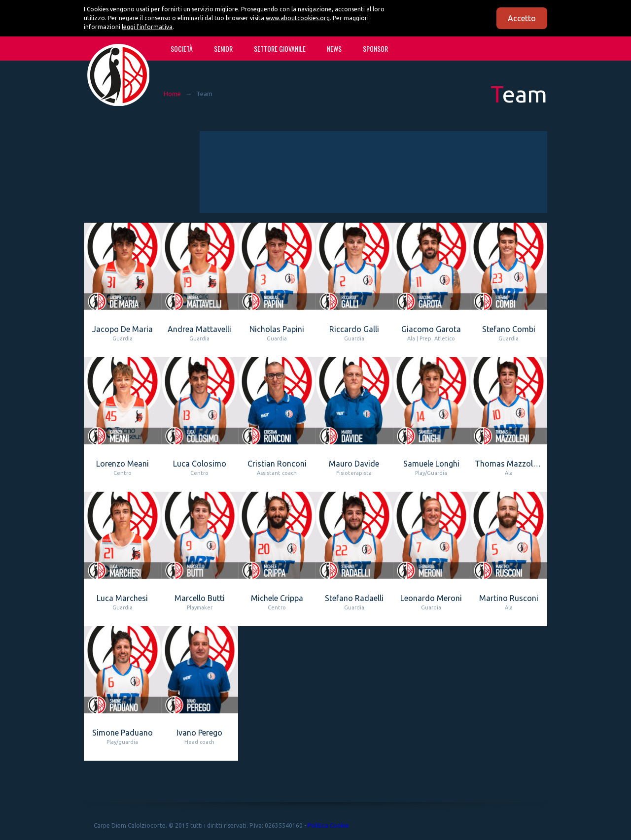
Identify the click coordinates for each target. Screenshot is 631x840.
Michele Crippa (277, 598)
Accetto (522, 18)
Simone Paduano (123, 733)
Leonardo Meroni (431, 598)
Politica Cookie (328, 825)
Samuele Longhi (431, 464)
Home (172, 94)
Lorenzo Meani (123, 464)
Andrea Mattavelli (199, 329)
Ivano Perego (199, 733)
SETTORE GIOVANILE (280, 49)
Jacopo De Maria (123, 329)
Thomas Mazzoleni (509, 464)
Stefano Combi (509, 329)
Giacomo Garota (431, 329)
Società (182, 49)
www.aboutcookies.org (298, 18)
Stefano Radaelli (354, 598)
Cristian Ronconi (277, 464)
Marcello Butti (200, 598)
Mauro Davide (354, 464)
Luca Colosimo (200, 464)
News (334, 49)
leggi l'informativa (147, 27)
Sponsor (375, 49)
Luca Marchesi (122, 598)
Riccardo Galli (354, 329)
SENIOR (223, 49)
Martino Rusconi (509, 598)
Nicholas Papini (277, 329)
